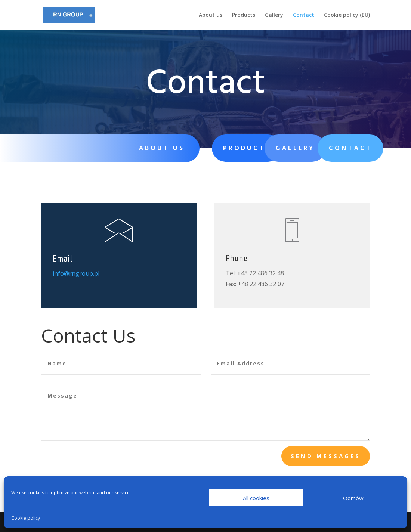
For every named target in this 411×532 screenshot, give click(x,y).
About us (211, 15)
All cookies (256, 498)
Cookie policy (26, 518)
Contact (304, 15)
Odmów (353, 498)
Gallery (274, 15)
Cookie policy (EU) (347, 15)
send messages (326, 456)
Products (244, 15)
